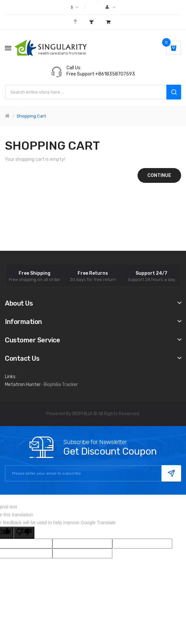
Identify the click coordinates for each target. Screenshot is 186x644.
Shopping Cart (31, 116)
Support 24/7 (151, 273)
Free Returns (93, 273)
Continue (159, 175)
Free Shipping (35, 273)
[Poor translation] (24, 533)
